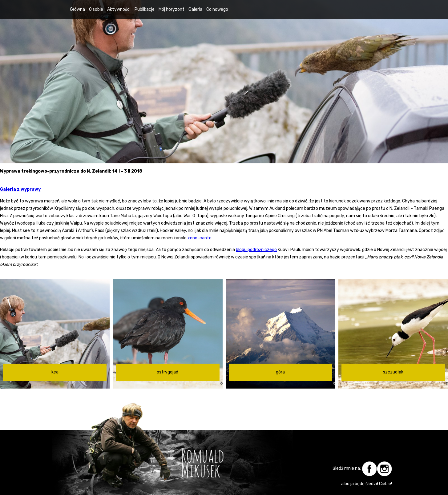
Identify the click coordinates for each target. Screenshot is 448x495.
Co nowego (217, 9)
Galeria (195, 9)
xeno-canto (200, 238)
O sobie (96, 9)
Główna (77, 9)
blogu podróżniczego (256, 250)
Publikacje (145, 9)
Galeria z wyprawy (20, 189)
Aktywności (119, 9)
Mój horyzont (172, 9)
